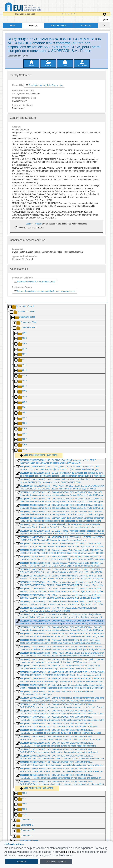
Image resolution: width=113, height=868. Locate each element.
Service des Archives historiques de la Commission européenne (45, 291)
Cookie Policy (67, 852)
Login (105, 20)
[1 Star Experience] (63, 14)
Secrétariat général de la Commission (44, 85)
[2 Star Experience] (66, 14)
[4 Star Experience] (72, 14)
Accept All (22, 862)
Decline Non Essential (56, 862)
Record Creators (59, 26)
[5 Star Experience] (75, 14)
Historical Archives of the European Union (35, 282)
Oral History (85, 26)
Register (38, 224)
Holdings (33, 26)
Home (13, 26)
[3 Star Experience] (69, 14)
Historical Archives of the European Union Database (31, 7)
